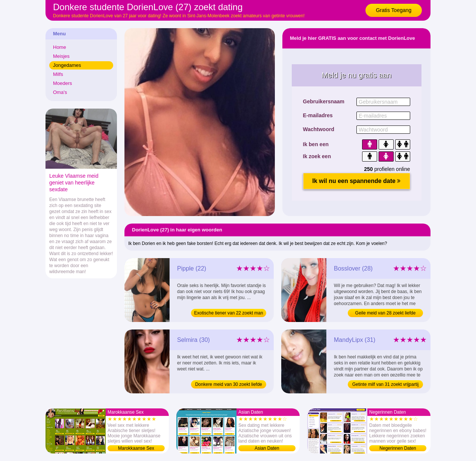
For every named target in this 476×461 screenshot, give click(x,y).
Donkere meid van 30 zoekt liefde (229, 384)
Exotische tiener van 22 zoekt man (228, 313)
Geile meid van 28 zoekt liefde (386, 313)
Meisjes (61, 56)
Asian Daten (267, 448)
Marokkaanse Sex (136, 448)
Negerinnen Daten (398, 448)
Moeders (63, 83)
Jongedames (67, 65)
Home (60, 47)
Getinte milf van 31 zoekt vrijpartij (386, 384)
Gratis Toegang (394, 10)
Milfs (58, 74)
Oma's (60, 92)
